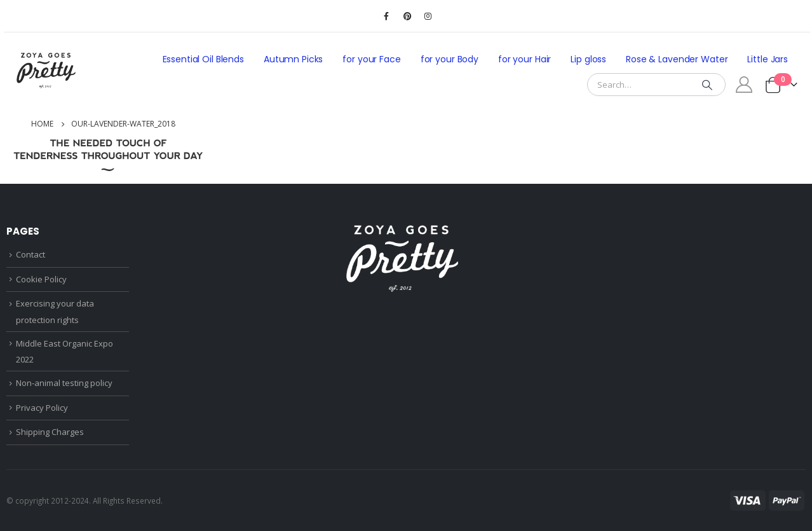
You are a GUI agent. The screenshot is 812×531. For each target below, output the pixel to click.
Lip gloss (588, 59)
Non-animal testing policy (64, 383)
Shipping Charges (50, 432)
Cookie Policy (41, 279)
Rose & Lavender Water (677, 59)
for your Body (450, 59)
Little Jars (768, 59)
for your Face (371, 59)
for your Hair (524, 59)
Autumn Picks (293, 59)
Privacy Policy (42, 408)
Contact (30, 254)
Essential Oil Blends (203, 59)
